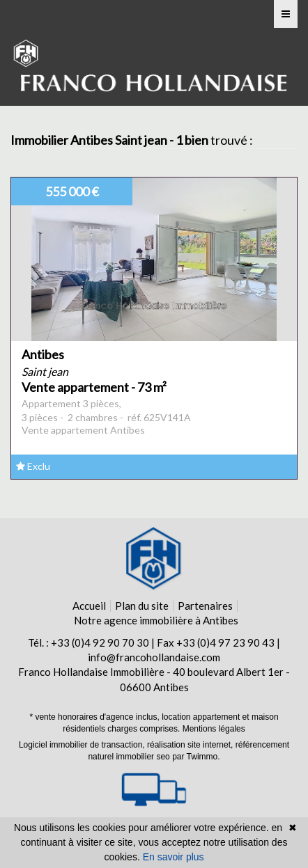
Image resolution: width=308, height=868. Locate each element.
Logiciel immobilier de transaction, (83, 745)
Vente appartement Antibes (83, 430)
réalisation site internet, (191, 745)
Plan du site (142, 606)
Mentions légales (214, 729)
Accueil (89, 606)
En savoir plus (174, 857)
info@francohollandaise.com (154, 657)
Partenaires (205, 606)
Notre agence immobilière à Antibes (156, 620)
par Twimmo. (196, 757)
